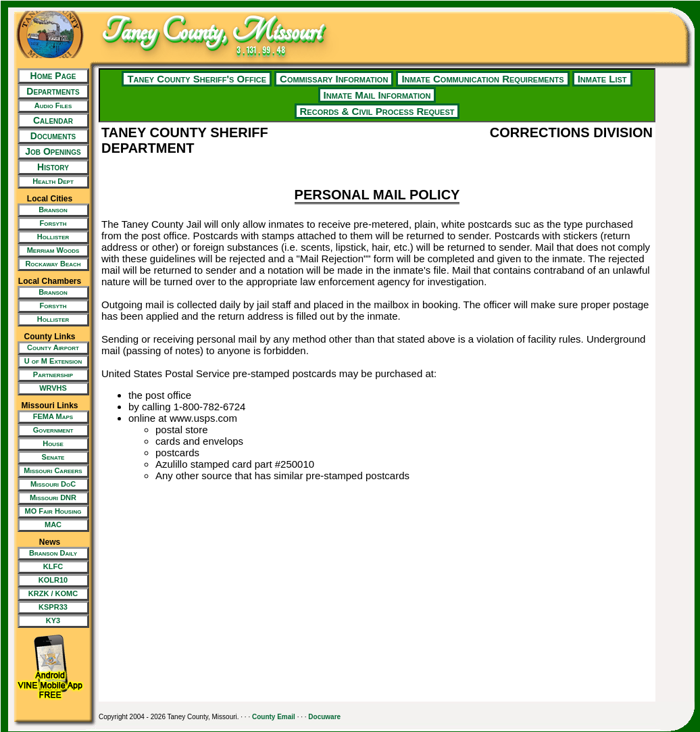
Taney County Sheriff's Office (197, 79)
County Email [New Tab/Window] (274, 717)
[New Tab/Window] (50, 106)
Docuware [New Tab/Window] (324, 717)
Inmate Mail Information (377, 95)
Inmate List (602, 79)
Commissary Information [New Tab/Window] (334, 79)
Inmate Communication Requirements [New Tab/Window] (482, 79)
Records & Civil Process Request (377, 111)
